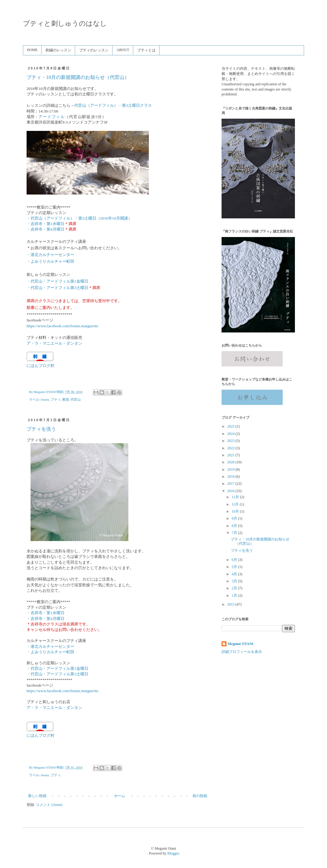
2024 (231, 434)
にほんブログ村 (40, 366)
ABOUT (123, 50)
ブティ (56, 399)
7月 (235, 533)
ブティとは (146, 50)
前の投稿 (200, 796)
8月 (235, 526)
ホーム (119, 796)
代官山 (76, 399)
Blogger (173, 853)
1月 (235, 595)
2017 (231, 484)
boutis (45, 399)
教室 (66, 399)
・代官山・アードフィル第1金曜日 (57, 668)
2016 (231, 491)
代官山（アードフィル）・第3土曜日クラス (113, 105)
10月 (236, 511)
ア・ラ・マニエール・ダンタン (54, 708)
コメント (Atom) (49, 805)
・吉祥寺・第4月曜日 (46, 229)
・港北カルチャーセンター (50, 646)
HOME (32, 50)
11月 (236, 504)
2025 (231, 426)
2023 (231, 441)
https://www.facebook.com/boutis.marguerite (62, 326)
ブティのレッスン (94, 50)
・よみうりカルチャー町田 (50, 652)
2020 (231, 462)
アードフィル (52, 117)
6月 (235, 560)
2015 (231, 604)
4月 (235, 574)
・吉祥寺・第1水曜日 (46, 224)
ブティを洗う (41, 429)
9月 (235, 518)
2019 (231, 469)
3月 (235, 581)
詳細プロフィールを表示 (242, 652)
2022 (231, 448)
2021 (231, 455)
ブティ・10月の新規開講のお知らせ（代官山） (78, 77)
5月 (235, 567)
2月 (235, 588)
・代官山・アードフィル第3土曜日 (57, 288)
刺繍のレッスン (58, 50)
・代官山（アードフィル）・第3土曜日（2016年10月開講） (79, 218)
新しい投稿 (37, 796)
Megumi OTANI (241, 644)
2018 (231, 477)
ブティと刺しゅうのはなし (65, 23)
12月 (236, 497)
